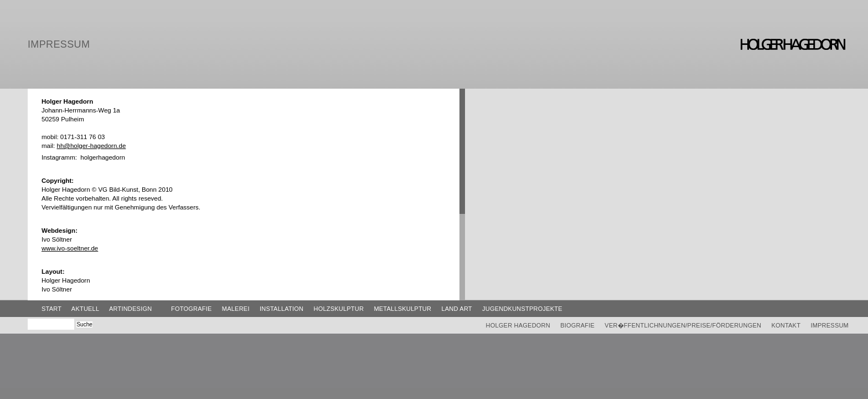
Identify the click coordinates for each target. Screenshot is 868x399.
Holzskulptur (339, 309)
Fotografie (192, 309)
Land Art (456, 309)
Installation (281, 309)
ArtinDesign (130, 309)
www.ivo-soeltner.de (70, 248)
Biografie (577, 325)
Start (51, 309)
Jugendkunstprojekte (522, 309)
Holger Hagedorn (518, 325)
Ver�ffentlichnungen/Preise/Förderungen (683, 325)
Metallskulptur (402, 309)
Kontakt (786, 325)
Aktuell (85, 309)
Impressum (830, 325)
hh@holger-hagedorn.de (91, 146)
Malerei (236, 309)
